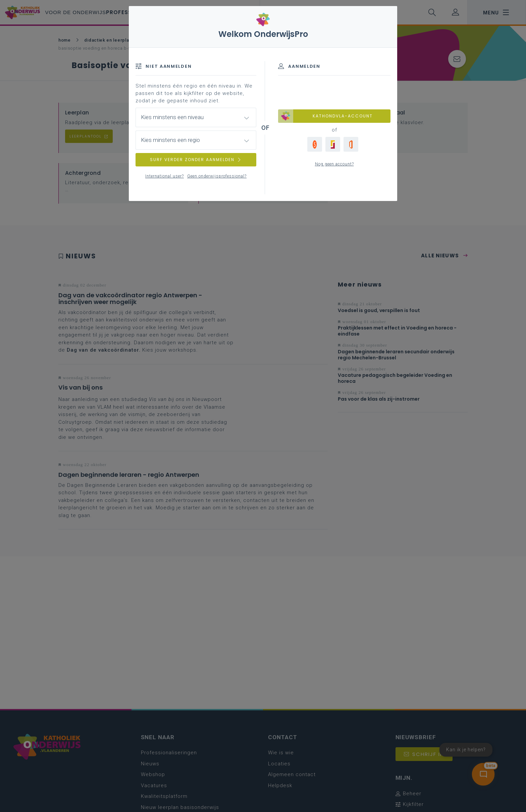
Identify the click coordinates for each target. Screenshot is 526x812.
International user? (165, 176)
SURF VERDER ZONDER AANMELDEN (196, 160)
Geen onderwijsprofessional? (217, 176)
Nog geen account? (334, 164)
